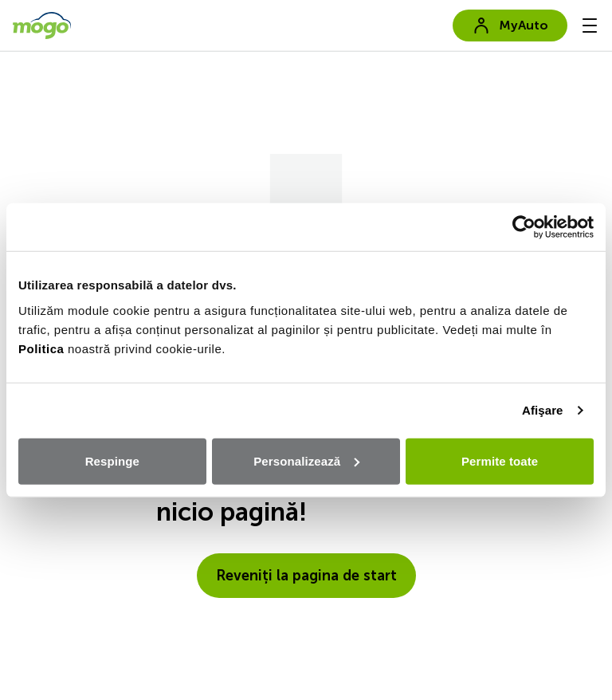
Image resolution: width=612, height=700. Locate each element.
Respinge (112, 460)
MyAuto (510, 26)
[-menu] (590, 26)
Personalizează (306, 460)
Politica (41, 348)
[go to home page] (42, 26)
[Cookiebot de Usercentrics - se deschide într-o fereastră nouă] (524, 227)
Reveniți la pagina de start (306, 576)
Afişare (543, 410)
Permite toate (500, 460)
